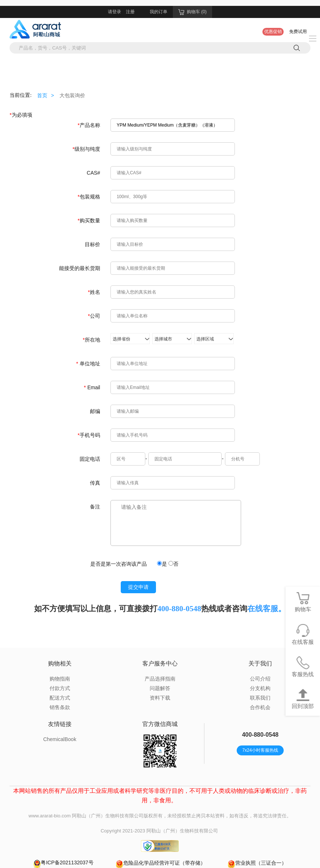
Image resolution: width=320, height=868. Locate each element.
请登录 (114, 12)
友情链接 (60, 724)
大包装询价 (72, 95)
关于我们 (260, 663)
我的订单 (159, 12)
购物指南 (60, 679)
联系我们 (260, 698)
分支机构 (260, 688)
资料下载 (160, 698)
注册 (130, 12)
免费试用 (298, 32)
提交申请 (138, 587)
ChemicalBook (60, 739)
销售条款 (60, 707)
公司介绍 (260, 679)
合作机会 (260, 707)
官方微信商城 (160, 724)
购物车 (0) (192, 12)
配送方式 (60, 698)
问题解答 (160, 688)
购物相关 (60, 663)
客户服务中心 (160, 663)
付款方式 (60, 688)
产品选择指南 (160, 679)
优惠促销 (273, 32)
